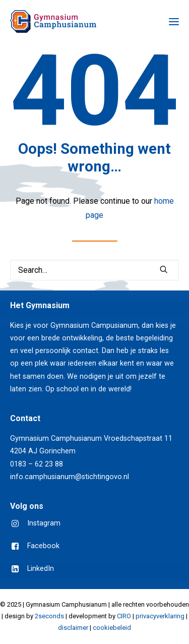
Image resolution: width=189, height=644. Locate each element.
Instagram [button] (44, 523)
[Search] (94, 270)
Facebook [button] (43, 546)
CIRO (124, 616)
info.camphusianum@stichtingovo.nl (70, 477)
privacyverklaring (160, 616)
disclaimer (73, 628)
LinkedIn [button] (41, 569)
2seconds (49, 616)
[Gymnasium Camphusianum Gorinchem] (53, 21)
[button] (174, 21)
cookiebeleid (112, 628)
